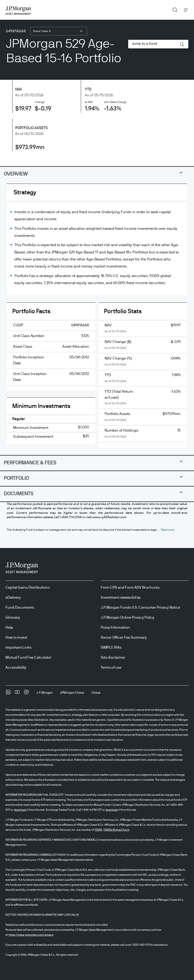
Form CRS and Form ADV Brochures (130, 587)
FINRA (98, 830)
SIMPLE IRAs (111, 647)
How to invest (16, 637)
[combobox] (59, 31)
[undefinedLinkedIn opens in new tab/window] (8, 694)
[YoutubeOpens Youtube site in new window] (17, 694)
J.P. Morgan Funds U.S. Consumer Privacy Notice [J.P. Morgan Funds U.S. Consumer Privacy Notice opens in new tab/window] (140, 607)
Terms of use (111, 667)
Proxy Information (115, 627)
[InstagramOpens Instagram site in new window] (26, 694)
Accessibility (16, 667)
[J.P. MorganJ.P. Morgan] (44, 693)
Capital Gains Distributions (28, 587)
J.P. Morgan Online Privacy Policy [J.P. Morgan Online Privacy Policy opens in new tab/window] (128, 617)
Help (9, 627)
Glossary (13, 617)
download (20, 810)
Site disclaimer (113, 657)
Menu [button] (185, 10)
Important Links (18, 647)
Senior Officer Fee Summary (124, 637)
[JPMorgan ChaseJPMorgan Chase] (72, 693)
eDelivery (13, 597)
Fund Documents (20, 607)
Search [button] (173, 9)
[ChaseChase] (96, 693)
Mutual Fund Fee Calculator (28, 657)
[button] (182, 44)
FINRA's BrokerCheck (116, 830)
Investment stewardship (121, 597)
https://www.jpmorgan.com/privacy (31, 935)
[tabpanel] (97, 319)
